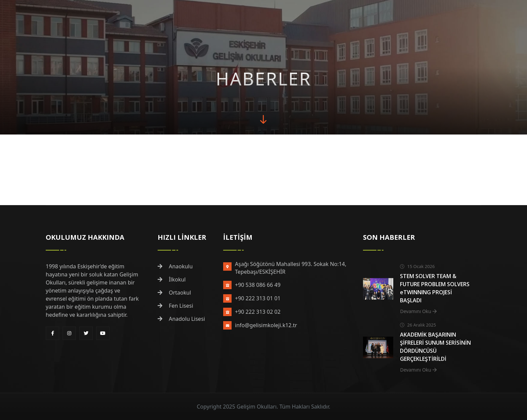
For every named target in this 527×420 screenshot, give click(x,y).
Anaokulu (175, 266)
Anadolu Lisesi (181, 319)
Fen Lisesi (175, 306)
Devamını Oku (418, 311)
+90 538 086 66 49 (258, 285)
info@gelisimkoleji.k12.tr (266, 325)
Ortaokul (174, 293)
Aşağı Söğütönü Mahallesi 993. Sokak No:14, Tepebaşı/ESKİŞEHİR (291, 268)
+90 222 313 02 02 (258, 312)
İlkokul (172, 279)
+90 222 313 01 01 (258, 298)
